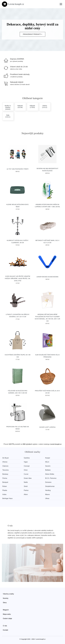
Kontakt (5, 630)
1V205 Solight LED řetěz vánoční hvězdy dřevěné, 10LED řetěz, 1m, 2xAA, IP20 (18, 278)
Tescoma (5, 470)
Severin (48, 466)
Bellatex (48, 470)
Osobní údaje (7, 618)
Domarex (48, 482)
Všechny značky (8, 594)
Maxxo (47, 494)
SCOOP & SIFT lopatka (47, 427)
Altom (26, 494)
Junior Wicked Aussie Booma (47, 277)
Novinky (6, 598)
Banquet (5, 482)
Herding (48, 490)
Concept (27, 466)
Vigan (26, 462)
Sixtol (26, 486)
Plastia (5, 490)
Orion (26, 470)
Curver (26, 474)
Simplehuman (50, 486)
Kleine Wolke (50, 474)
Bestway (5, 474)
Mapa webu (7, 614)
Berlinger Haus (7, 498)
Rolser (5, 486)
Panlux (26, 490)
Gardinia (27, 458)
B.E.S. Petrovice (51, 478)
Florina (5, 478)
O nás (5, 626)
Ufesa (47, 498)
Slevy (5, 603)
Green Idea (28, 478)
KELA (47, 462)
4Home (5, 462)
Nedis (26, 482)
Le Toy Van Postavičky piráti (18, 169)
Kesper (48, 458)
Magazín (6, 610)
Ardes (4, 494)
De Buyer (6, 458)
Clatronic (5, 466)
